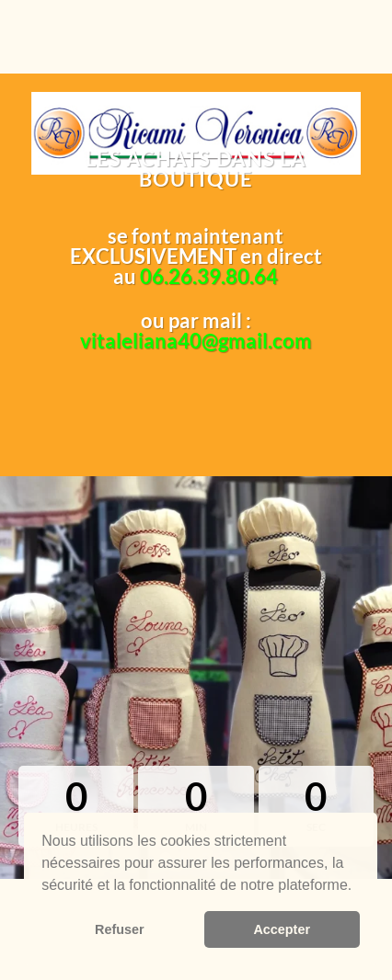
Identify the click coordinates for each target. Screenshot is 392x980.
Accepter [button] (282, 929)
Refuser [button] (120, 929)
